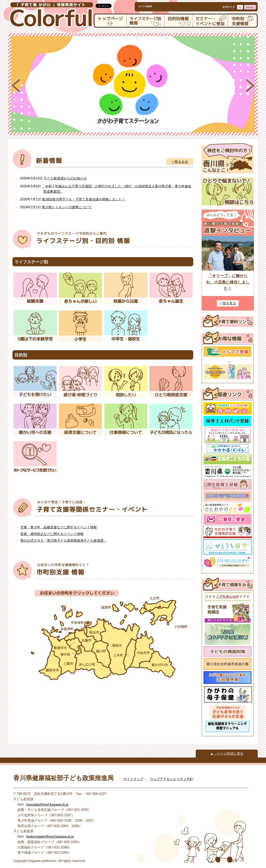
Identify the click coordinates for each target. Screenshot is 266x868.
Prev (16, 86)
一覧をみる (180, 162)
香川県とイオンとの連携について (67, 207)
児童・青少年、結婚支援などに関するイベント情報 (59, 527)
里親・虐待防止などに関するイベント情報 (52, 534)
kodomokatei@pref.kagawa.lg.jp (50, 837)
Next (250, 86)
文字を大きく (250, 7)
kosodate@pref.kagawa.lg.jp (47, 805)
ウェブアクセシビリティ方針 (171, 779)
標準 (240, 7)
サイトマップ (133, 779)
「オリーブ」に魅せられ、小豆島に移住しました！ (228, 282)
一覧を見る (228, 303)
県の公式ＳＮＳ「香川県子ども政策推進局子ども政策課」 (64, 541)
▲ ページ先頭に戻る (227, 753)
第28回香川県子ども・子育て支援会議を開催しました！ (84, 199)
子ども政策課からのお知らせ (65, 178)
